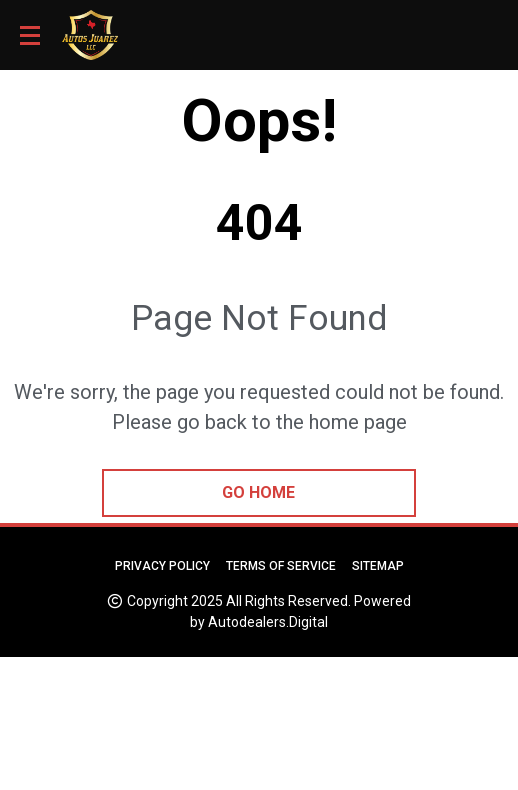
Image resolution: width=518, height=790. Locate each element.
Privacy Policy (162, 566)
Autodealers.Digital (268, 622)
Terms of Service (281, 566)
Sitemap (378, 566)
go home (258, 492)
